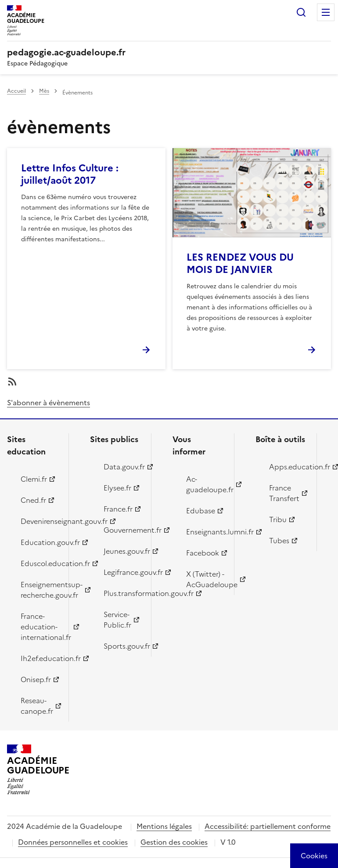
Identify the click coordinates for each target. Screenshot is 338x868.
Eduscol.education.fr (40, 563)
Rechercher (301, 12)
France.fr (118, 509)
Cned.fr (33, 500)
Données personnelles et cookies (73, 842)
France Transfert (284, 493)
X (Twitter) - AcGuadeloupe (205, 579)
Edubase (201, 511)
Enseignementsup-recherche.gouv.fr (40, 590)
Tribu (278, 519)
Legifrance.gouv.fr (122, 572)
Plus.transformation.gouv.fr (122, 593)
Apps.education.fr (288, 467)
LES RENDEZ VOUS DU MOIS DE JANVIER (240, 263)
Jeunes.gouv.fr (122, 551)
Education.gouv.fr (40, 542)
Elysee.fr (117, 488)
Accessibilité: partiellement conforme (268, 826)
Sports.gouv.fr (122, 646)
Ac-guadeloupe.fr (205, 484)
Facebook (203, 553)
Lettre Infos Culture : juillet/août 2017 (70, 174)
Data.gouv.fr (122, 467)
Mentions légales (164, 826)
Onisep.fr (36, 679)
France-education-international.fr (40, 627)
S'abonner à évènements (49, 403)
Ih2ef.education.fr (40, 658)
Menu (326, 12)
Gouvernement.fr (122, 530)
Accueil (16, 91)
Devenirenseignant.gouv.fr (40, 521)
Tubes (279, 541)
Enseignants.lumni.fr (205, 532)
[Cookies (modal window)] (314, 856)
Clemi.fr (34, 479)
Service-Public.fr (117, 620)
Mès (44, 91)
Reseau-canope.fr (37, 706)
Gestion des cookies (174, 842)
